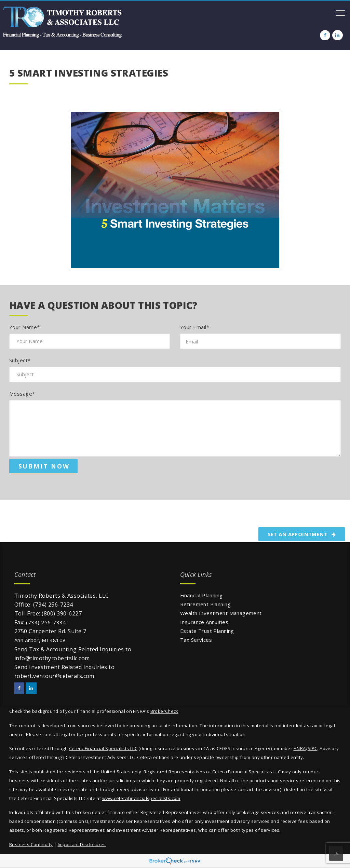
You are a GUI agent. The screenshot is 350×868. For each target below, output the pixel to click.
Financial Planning (201, 595)
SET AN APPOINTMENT (302, 534)
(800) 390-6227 (62, 613)
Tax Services (196, 640)
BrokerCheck (164, 711)
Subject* (20, 360)
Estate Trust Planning (207, 631)
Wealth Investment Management (221, 613)
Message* (22, 394)
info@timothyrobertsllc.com (52, 658)
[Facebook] (325, 35)
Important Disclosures (82, 844)
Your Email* (195, 327)
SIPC (313, 748)
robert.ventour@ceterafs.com (54, 676)
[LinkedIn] (337, 35)
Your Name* (25, 327)
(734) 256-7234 (53, 605)
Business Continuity (31, 844)
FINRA (300, 748)
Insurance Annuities (204, 622)
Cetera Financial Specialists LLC (103, 748)
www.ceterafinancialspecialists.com (141, 798)
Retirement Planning (205, 604)
